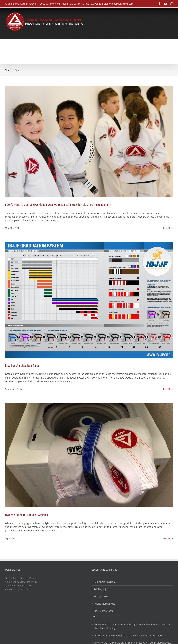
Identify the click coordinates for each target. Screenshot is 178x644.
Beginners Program (105, 582)
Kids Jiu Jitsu (101, 596)
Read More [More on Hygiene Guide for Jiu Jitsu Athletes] (168, 538)
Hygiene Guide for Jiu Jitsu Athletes (26, 515)
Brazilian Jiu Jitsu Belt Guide (22, 366)
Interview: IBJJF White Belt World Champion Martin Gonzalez (128, 635)
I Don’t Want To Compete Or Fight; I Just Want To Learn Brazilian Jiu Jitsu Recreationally (58, 205)
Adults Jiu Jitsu (102, 589)
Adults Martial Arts (104, 604)
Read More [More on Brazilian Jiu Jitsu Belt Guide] (168, 389)
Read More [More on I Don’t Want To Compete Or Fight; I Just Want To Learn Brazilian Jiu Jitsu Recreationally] (168, 228)
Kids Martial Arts (103, 611)
